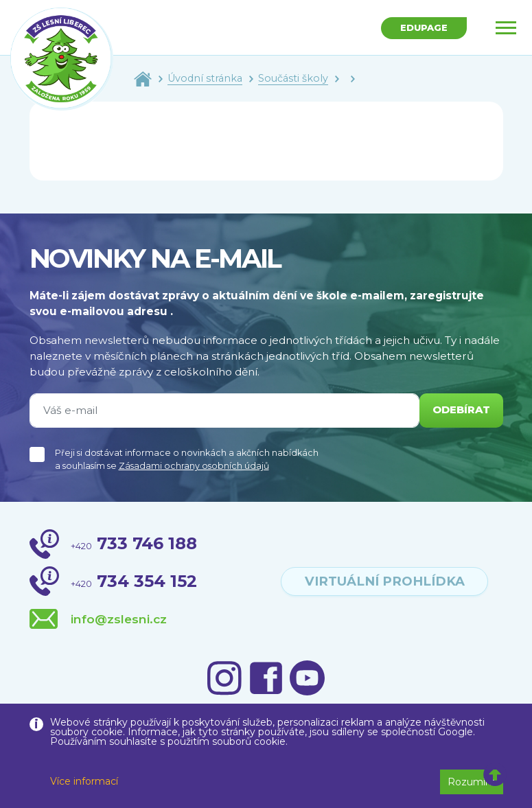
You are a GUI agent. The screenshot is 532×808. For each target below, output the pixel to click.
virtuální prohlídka (385, 581)
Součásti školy (293, 78)
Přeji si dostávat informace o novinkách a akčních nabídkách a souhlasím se (187, 459)
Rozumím (472, 782)
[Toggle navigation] (506, 27)
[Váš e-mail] (223, 411)
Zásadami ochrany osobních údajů (194, 466)
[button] (495, 775)
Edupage (423, 28)
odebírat (459, 410)
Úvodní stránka (205, 78)
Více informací (84, 781)
